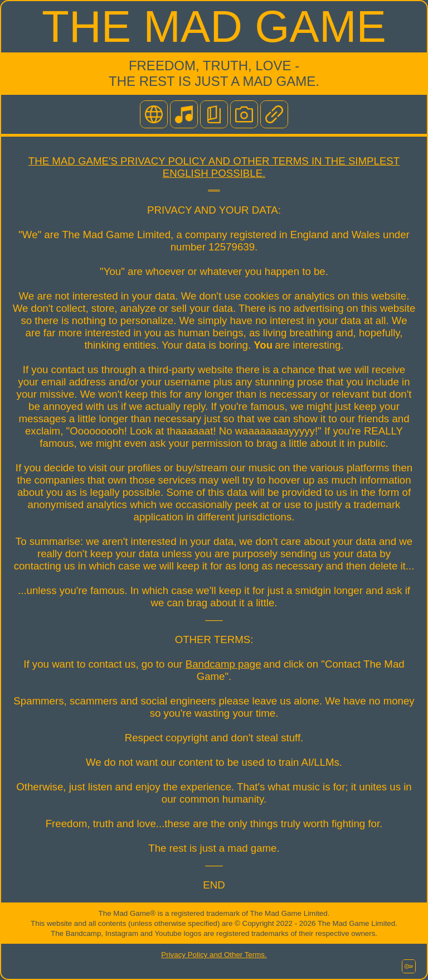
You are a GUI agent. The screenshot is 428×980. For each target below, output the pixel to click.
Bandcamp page (223, 664)
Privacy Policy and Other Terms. (214, 955)
